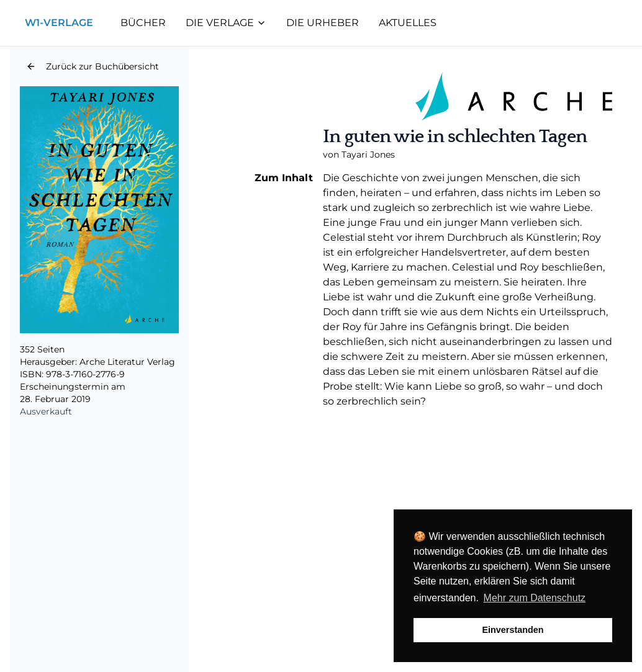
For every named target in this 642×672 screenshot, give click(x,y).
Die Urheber (323, 23)
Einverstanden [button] (513, 630)
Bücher (143, 23)
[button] (93, 66)
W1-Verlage (59, 23)
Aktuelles (408, 23)
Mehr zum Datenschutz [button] (535, 598)
